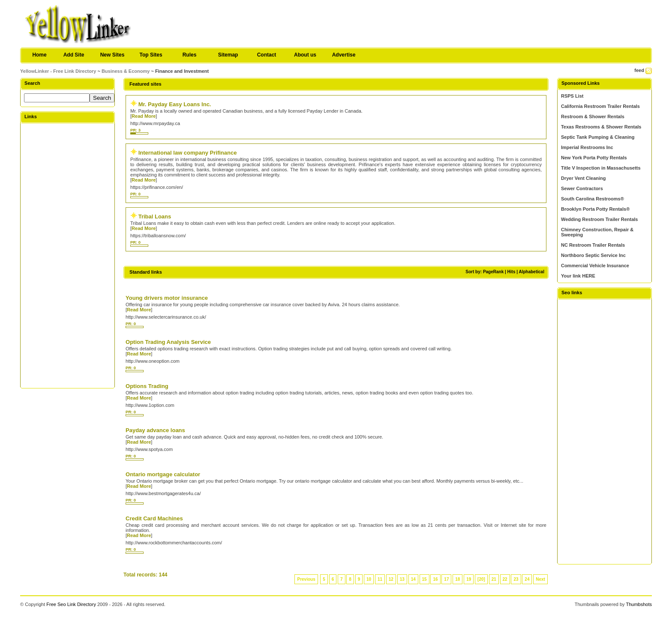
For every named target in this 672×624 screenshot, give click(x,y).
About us (305, 55)
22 (505, 579)
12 (391, 579)
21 (494, 579)
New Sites (112, 55)
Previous (306, 579)
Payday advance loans (155, 430)
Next (540, 579)
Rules (190, 55)
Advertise (344, 55)
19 (469, 579)
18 (457, 579)
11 (380, 579)
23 (516, 579)
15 (424, 579)
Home (39, 55)
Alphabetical (531, 272)
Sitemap (228, 55)
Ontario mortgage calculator (163, 474)
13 (402, 579)
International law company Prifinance (188, 153)
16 (435, 579)
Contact (267, 55)
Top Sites (151, 55)
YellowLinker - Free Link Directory (58, 71)
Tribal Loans (155, 216)
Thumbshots (639, 604)
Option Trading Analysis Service (168, 342)
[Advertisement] (68, 255)
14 (413, 579)
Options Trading (147, 386)
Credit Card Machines (154, 518)
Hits (511, 272)
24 (527, 579)
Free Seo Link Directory (71, 604)
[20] (481, 579)
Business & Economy (126, 71)
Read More (144, 116)
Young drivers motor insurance (167, 298)
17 (446, 579)
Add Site (74, 55)
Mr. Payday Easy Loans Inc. (175, 104)
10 (369, 579)
